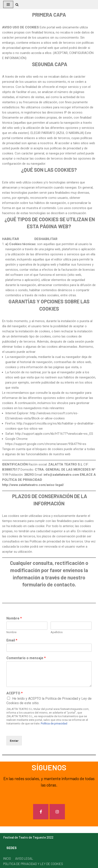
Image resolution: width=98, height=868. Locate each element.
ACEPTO (15, 693)
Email (12, 640)
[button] (17, 5)
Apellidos (57, 632)
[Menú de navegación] (8, 4)
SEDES (12, 848)
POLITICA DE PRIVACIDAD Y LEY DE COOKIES (33, 864)
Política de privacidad (54, 723)
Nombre (14, 618)
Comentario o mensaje (26, 658)
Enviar (14, 741)
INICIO (7, 858)
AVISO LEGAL (24, 858)
